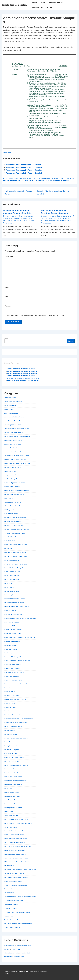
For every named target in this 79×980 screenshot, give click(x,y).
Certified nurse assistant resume (14, 494)
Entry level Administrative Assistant (15, 599)
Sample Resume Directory (14, 5)
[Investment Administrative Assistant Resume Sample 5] (27, 216)
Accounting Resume (10, 405)
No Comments (29, 181)
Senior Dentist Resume (11, 827)
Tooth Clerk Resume (10, 908)
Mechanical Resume (10, 707)
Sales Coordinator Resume (12, 796)
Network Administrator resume (13, 726)
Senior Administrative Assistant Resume (16, 819)
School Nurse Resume (11, 815)
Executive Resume (10, 610)
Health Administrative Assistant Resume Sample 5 (23, 380)
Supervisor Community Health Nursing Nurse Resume (20, 870)
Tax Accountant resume (11, 889)
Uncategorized (9, 916)
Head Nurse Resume (11, 649)
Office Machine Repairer (12, 750)
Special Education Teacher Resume (15, 854)
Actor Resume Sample (11, 413)
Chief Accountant (19, 957)
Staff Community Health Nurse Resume (16, 858)
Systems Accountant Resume (13, 881)
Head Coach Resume (11, 645)
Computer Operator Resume (13, 521)
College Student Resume (12, 514)
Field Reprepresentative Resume (14, 614)
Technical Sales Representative (14, 901)
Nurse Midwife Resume (11, 734)
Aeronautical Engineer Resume (14, 432)
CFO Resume (8, 498)
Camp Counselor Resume (12, 475)
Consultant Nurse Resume (12, 537)
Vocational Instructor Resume (13, 920)
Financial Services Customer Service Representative (20, 618)
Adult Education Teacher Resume (14, 421)
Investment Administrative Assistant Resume (19, 221)
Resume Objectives (57, 2)
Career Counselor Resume (12, 487)
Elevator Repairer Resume (12, 591)
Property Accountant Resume (13, 773)
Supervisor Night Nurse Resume (14, 873)
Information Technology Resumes (14, 672)
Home (34, 2)
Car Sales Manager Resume (13, 479)
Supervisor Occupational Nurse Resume (16, 877)
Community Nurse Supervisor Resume (16, 518)
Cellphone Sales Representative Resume (17, 490)
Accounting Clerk (25, 953)
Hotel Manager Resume (11, 653)
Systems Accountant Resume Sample (16, 885)
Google (7, 949)
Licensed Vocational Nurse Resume (15, 699)
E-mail (7, 297)
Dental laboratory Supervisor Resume (16, 564)
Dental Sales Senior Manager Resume (16, 568)
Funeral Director (16, 949)
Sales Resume (9, 812)
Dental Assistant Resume (12, 560)
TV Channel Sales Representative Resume (17, 912)
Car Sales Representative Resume (15, 483)
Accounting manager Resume (13, 402)
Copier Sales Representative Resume (16, 545)
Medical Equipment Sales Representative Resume (19, 719)
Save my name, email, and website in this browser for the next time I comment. (36, 316)
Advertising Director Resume (13, 425)
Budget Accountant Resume (13, 467)
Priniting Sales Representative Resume (16, 765)
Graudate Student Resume (12, 641)
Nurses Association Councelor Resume (16, 738)
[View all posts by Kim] (5, 179)
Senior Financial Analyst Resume (14, 835)
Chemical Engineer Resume (13, 502)
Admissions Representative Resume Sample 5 (24, 173)
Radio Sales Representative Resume (15, 781)
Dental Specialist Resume (12, 572)
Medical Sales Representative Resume (16, 723)
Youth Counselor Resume (12, 928)
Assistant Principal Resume (13, 448)
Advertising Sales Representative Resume (17, 429)
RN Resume (8, 788)
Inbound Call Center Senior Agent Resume (17, 661)
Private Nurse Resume (11, 769)
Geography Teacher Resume (13, 634)
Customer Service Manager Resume (15, 552)
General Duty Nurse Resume (13, 630)
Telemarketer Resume (11, 904)
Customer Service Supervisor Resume (16, 556)
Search (7, 338)
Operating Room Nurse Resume (14, 757)
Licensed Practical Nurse (12, 695)
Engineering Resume (11, 595)
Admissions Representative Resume (57, 181)
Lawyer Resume (9, 688)
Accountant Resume (10, 398)
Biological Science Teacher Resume (15, 460)
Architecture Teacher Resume (13, 440)
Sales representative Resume (13, 808)
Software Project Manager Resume (15, 850)
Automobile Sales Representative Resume (17, 456)
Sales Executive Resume (12, 804)
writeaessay (8, 957)
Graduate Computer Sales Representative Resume (20, 638)
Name (7, 287)
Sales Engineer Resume (12, 800)
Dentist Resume (9, 583)
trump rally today (9, 946)
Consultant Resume (10, 541)
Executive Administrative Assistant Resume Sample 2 (24, 378)
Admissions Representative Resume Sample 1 (24, 164)
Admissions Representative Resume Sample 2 (24, 167)
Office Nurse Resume (11, 753)
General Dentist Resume (12, 626)
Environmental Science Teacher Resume (17, 607)
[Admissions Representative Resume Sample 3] (25, 179)
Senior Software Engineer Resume (15, 843)
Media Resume (9, 711)
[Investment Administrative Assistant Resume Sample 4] (65, 216)
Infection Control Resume (12, 668)
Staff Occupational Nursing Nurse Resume (17, 862)
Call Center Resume (10, 471)
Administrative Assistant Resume (54, 179)
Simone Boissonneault (11, 953)
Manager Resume (10, 703)
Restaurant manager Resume (13, 784)
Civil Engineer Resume (11, 510)
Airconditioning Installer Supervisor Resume (17, 436)
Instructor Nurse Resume (12, 676)
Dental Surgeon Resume (12, 580)
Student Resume (9, 866)
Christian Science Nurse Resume (14, 506)
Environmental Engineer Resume (14, 603)
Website (8, 306)
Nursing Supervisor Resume (13, 746)
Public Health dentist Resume (13, 777)
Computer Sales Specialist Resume (15, 533)
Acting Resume (9, 409)
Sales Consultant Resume (12, 792)
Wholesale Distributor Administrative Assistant (18, 924)
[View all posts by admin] (6, 216)
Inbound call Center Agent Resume (15, 657)
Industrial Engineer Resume (13, 665)
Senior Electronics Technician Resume (16, 831)
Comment (9, 257)
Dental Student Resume (12, 576)
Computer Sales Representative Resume (17, 529)
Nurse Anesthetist (10, 730)
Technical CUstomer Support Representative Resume (20, 897)
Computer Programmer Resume (14, 525)
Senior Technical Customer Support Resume (18, 846)
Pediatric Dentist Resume (12, 761)
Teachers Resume (10, 893)
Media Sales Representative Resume (15, 715)
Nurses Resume (9, 742)
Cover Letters (8, 549)
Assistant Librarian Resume (13, 444)
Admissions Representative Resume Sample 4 (24, 170)
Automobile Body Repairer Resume (15, 452)
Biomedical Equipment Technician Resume (17, 463)
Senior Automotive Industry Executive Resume (18, 823)
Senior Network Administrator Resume (16, 839)
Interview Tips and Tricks (42, 7)
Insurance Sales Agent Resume (14, 680)
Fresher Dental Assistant (12, 622)
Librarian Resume (10, 692)
